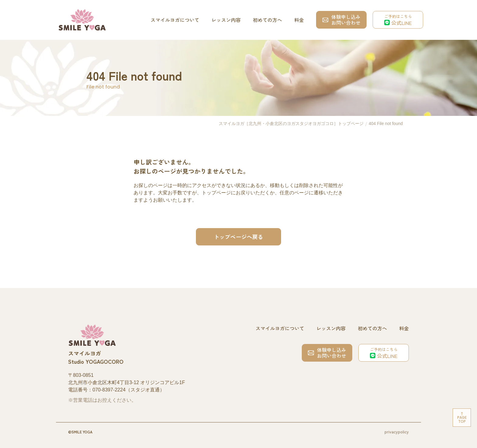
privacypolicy (397, 432)
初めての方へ (267, 20)
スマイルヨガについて (175, 20)
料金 (299, 20)
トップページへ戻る (238, 237)
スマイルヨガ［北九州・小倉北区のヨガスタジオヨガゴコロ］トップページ (291, 123)
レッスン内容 (226, 20)
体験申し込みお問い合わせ (341, 20)
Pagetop (462, 419)
